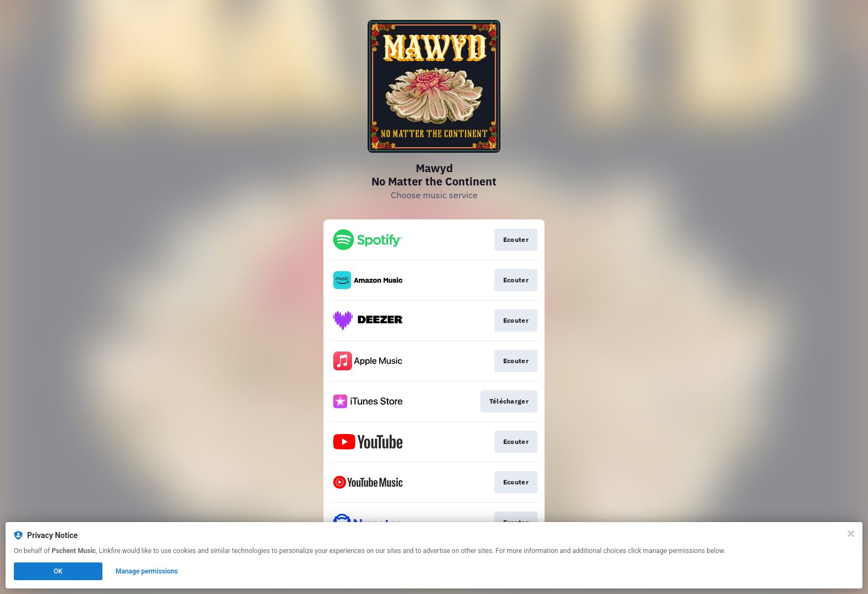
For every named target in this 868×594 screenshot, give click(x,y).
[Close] (851, 534)
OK (58, 571)
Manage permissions (147, 571)
